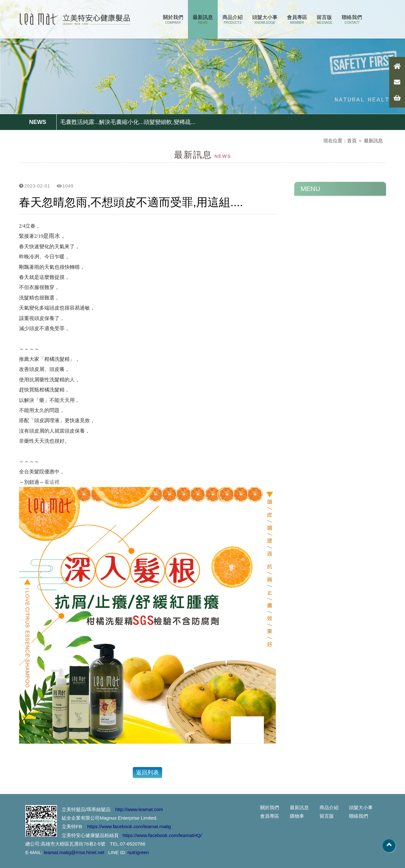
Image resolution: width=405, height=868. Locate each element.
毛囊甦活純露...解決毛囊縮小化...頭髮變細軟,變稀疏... (128, 122)
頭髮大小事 (265, 19)
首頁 (352, 141)
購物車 (297, 816)
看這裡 (52, 482)
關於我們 (173, 19)
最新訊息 (203, 19)
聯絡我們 (352, 19)
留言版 (324, 19)
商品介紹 (233, 19)
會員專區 (297, 19)
